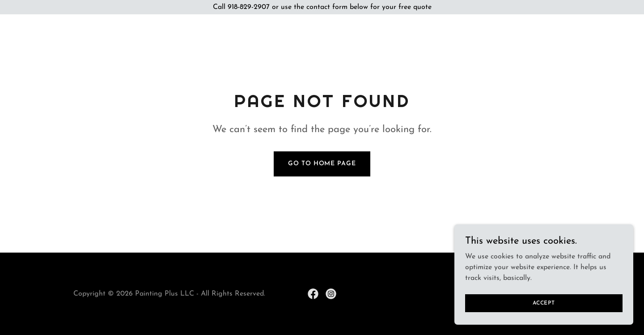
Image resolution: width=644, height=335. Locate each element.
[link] (313, 294)
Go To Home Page (322, 164)
